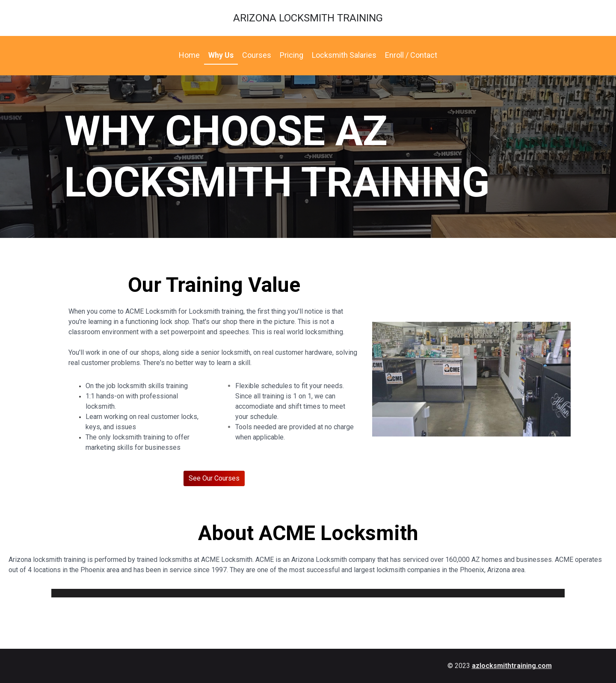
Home (189, 55)
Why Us (221, 55)
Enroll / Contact (411, 55)
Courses (257, 55)
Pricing (292, 55)
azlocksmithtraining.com (512, 666)
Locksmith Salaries (344, 55)
